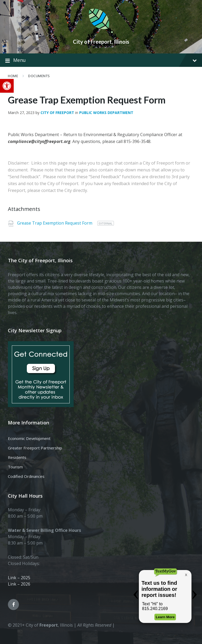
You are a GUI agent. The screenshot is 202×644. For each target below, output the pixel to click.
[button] (7, 86)
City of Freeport (57, 113)
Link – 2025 (19, 578)
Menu (101, 60)
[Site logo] (101, 33)
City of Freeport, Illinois (101, 42)
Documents (39, 76)
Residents (17, 457)
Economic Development (29, 438)
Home (13, 76)
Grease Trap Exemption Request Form (55, 223)
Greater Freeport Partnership (35, 448)
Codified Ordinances (26, 476)
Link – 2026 (19, 584)
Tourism (15, 467)
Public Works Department (106, 113)
